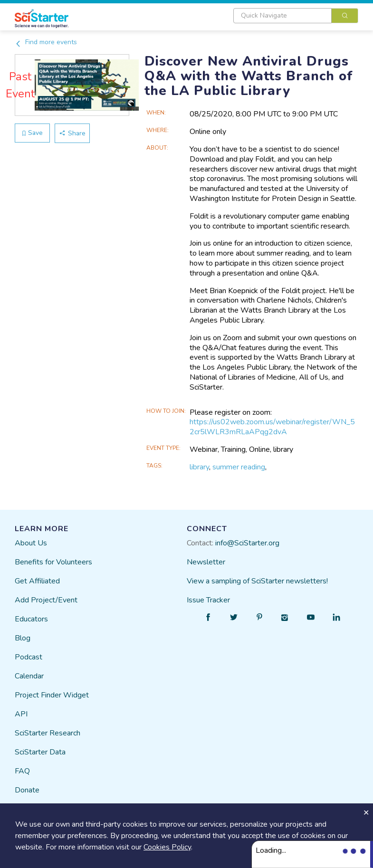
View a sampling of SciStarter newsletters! (257, 581)
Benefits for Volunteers (53, 562)
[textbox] (282, 16)
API (21, 714)
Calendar (29, 676)
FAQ (22, 771)
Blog (23, 638)
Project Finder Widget (52, 695)
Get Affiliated (37, 581)
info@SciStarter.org (247, 543)
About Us (31, 543)
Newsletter (206, 562)
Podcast (29, 657)
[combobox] (296, 16)
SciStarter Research (48, 733)
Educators (31, 619)
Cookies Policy (167, 847)
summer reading (239, 467)
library (199, 467)
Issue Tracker (208, 600)
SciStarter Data (40, 752)
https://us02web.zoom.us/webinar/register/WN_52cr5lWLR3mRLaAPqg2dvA (272, 427)
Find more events (46, 42)
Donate (27, 790)
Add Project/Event (46, 600)
